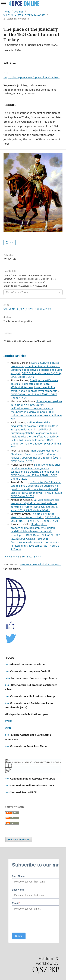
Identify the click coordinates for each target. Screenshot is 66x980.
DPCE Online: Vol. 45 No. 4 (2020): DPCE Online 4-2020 (36, 415)
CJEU (8, 728)
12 (30, 556)
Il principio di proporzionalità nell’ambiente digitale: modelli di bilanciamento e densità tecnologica (33, 530)
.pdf (11, 242)
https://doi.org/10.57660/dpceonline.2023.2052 (32, 77)
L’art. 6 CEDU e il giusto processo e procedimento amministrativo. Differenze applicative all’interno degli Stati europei (36, 368)
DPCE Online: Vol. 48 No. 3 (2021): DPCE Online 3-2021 (35, 519)
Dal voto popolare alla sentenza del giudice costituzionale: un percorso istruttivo (35, 503)
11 (27, 556)
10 (23, 556)
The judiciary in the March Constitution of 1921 (32, 516)
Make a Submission (19, 839)
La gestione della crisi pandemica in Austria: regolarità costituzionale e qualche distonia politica (35, 468)
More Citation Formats (18, 292)
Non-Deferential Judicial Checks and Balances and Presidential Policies (35, 454)
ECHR (9, 721)
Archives (19, 12)
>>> (7, 664)
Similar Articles (15, 356)
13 (34, 556)
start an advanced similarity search (40, 564)
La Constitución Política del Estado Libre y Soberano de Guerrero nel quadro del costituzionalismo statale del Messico (36, 487)
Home (7, 12)
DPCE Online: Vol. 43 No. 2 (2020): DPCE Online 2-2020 (36, 444)
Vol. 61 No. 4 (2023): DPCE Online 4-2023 (24, 15)
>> (39, 556)
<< (5, 556)
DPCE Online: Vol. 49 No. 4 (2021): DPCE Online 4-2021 (34, 509)
